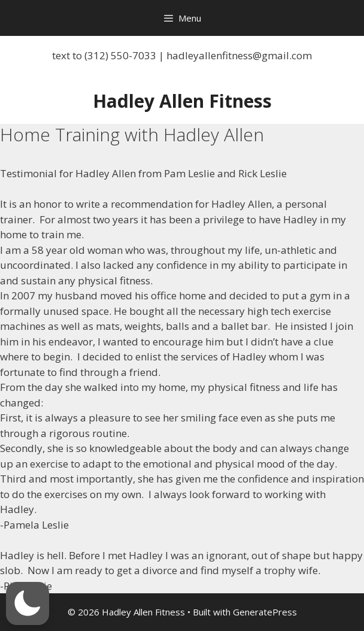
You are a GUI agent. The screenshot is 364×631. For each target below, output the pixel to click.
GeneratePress (265, 612)
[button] (28, 603)
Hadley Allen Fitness (182, 101)
